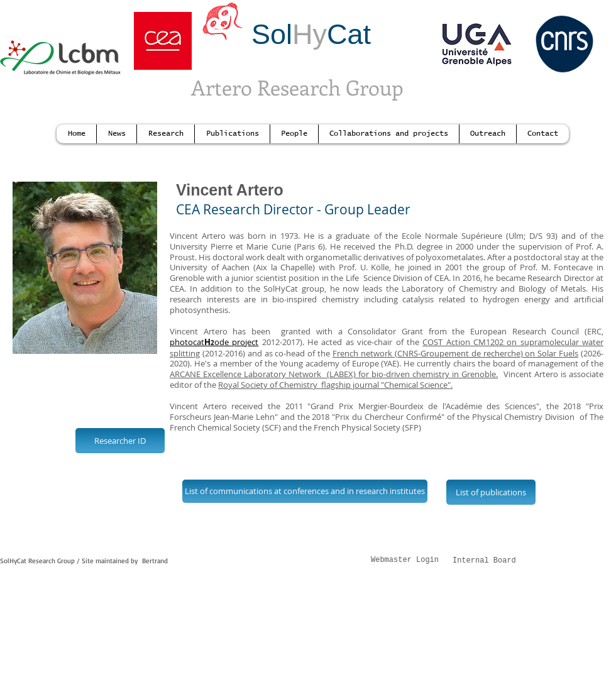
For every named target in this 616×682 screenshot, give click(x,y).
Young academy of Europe (329, 363)
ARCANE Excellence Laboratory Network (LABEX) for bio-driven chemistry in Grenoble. (334, 374)
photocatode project (214, 342)
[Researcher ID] (120, 441)
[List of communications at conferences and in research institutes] (305, 491)
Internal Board (484, 561)
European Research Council (525, 331)
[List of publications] (491, 492)
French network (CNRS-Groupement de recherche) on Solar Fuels (455, 353)
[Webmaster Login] (405, 561)
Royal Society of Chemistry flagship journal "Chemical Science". (335, 385)
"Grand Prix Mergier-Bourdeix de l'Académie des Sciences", (427, 406)
